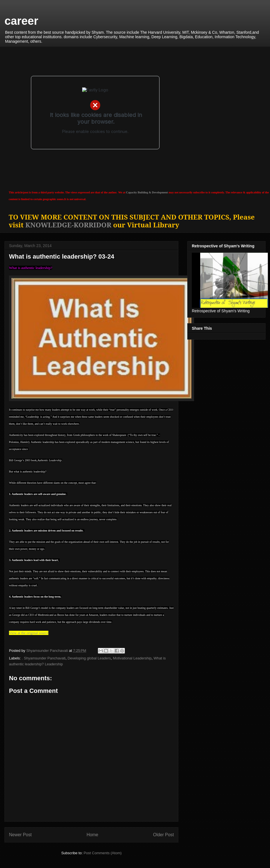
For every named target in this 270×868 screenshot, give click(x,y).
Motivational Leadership (132, 658)
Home (93, 835)
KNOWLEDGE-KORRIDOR (68, 225)
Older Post (163, 835)
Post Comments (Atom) (103, 853)
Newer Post (20, 835)
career (21, 21)
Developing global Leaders (89, 658)
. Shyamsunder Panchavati (44, 658)
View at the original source (29, 633)
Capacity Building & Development (147, 192)
